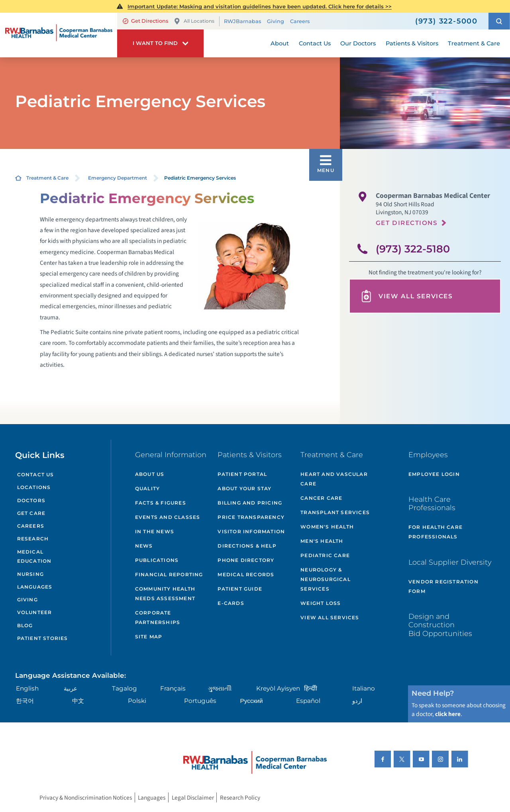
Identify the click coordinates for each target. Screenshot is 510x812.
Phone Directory (246, 560)
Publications (157, 560)
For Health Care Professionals (435, 532)
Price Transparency (251, 517)
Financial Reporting (169, 574)
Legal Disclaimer (193, 798)
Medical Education (34, 557)
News (144, 546)
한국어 (25, 701)
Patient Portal (242, 474)
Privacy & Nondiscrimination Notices (86, 798)
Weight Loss (321, 603)
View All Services (406, 296)
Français (173, 688)
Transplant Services (335, 512)
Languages (35, 587)
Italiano (364, 688)
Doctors (31, 500)
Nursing (30, 574)
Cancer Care (321, 498)
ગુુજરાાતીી (220, 688)
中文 (78, 701)
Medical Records (246, 574)
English (27, 688)
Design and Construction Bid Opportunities (440, 625)
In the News (155, 531)
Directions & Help (247, 546)
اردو (357, 701)
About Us (150, 474)
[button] (499, 21)
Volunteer (35, 612)
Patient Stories (43, 638)
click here (448, 714)
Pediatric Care (325, 555)
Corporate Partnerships (158, 617)
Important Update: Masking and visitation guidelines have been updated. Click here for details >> (260, 6)
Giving (276, 21)
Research (33, 539)
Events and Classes (168, 517)
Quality (147, 488)
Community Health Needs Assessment (165, 594)
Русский (252, 701)
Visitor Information (251, 531)
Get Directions (145, 21)
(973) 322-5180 (413, 249)
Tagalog (125, 688)
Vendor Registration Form (443, 586)
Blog (25, 625)
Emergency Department (118, 178)
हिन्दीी (311, 688)
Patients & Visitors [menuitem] (412, 43)
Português (200, 701)
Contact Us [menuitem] (315, 43)
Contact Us (36, 474)
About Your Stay (244, 488)
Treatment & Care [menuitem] (474, 43)
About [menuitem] (280, 43)
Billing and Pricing (250, 503)
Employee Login (434, 474)
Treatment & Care (47, 178)
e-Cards (231, 603)
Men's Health (322, 541)
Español (308, 701)
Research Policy (240, 798)
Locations (34, 487)
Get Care (31, 513)
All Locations (194, 21)
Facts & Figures (161, 503)
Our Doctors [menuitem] (358, 43)
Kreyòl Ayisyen (278, 688)
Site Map (149, 637)
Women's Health (327, 527)
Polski (137, 701)
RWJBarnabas (242, 21)
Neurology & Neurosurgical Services (326, 579)
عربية (71, 688)
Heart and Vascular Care (334, 479)
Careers (300, 21)
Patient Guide (240, 589)
